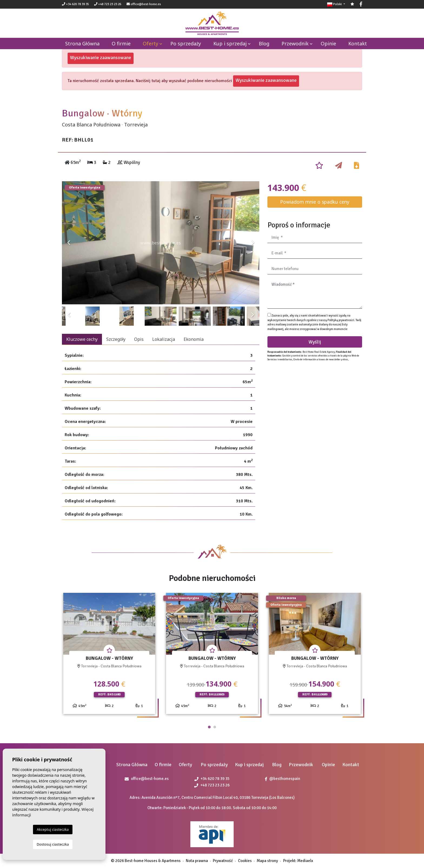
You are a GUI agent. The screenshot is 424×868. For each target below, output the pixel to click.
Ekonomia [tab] (194, 339)
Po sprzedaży (186, 43)
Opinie (328, 43)
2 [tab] (215, 727)
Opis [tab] (139, 339)
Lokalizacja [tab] (164, 339)
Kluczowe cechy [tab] (82, 339)
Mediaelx (305, 861)
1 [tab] (209, 727)
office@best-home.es (146, 4)
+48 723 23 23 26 (108, 4)
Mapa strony (267, 861)
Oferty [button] (150, 43)
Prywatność (223, 861)
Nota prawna (197, 861)
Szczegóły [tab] (116, 339)
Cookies (245, 861)
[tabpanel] (109, 656)
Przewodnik (295, 43)
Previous (69, 243)
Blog (264, 43)
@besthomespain (283, 779)
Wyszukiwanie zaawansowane (101, 58)
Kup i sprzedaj (230, 43)
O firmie (121, 43)
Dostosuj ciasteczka (53, 844)
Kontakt (358, 43)
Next (253, 243)
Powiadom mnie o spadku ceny (315, 202)
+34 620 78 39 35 (75, 4)
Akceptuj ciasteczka (53, 829)
